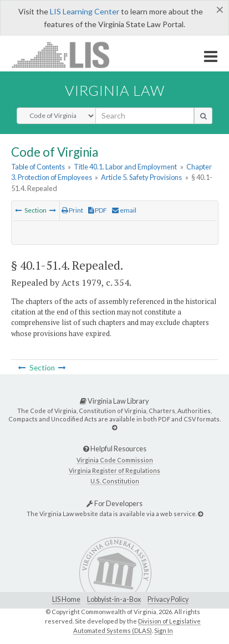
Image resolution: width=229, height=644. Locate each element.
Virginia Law (115, 90)
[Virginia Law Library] (114, 427)
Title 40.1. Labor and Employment (125, 167)
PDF (98, 210)
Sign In (164, 630)
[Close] (220, 9)
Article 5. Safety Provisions (141, 177)
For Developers (114, 503)
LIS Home (66, 599)
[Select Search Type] (56, 116)
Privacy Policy (168, 599)
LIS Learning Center (85, 11)
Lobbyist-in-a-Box (114, 599)
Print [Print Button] (72, 210)
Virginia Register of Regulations (114, 470)
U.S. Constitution (115, 481)
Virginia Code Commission (115, 460)
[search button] (203, 116)
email (124, 210)
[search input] (145, 116)
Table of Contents (38, 167)
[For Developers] (200, 514)
